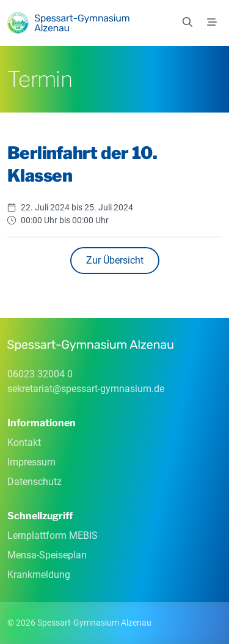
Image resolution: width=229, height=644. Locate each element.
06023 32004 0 (40, 374)
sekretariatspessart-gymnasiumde (86, 389)
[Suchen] (187, 23)
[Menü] (212, 23)
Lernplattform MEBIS (53, 535)
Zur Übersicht (115, 260)
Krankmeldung (39, 575)
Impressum (31, 462)
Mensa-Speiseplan (47, 555)
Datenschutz (35, 482)
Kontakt (24, 442)
